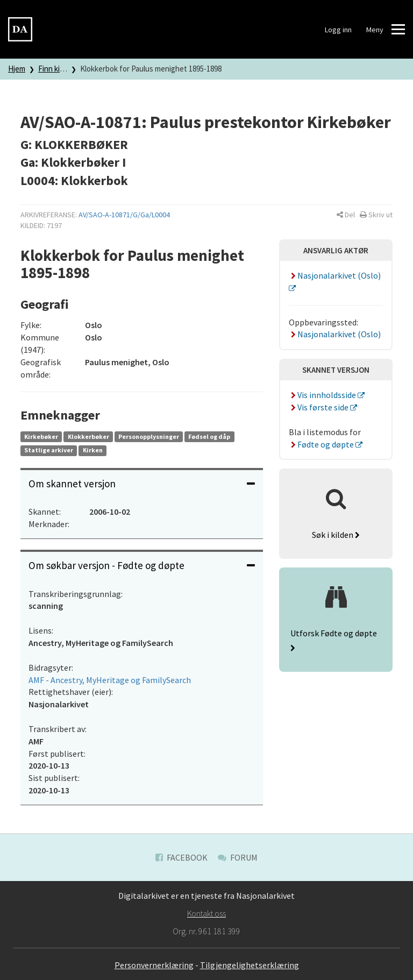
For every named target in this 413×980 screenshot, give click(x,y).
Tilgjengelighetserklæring (250, 965)
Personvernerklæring (154, 965)
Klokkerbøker (88, 436)
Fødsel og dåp (209, 436)
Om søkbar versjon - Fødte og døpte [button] (142, 565)
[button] (346, 215)
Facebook (181, 857)
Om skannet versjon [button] (142, 484)
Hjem (17, 69)
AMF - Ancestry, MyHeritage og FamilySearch (110, 680)
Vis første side (319, 407)
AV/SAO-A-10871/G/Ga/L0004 (124, 215)
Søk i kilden (336, 535)
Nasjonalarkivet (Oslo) (335, 334)
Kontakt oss (206, 913)
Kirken (93, 450)
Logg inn (338, 30)
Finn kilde (54, 69)
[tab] (142, 484)
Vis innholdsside (323, 395)
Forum (238, 857)
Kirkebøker (41, 436)
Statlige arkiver (49, 450)
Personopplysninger (149, 436)
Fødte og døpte (322, 444)
